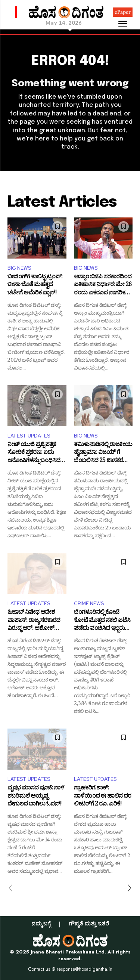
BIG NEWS (19, 268)
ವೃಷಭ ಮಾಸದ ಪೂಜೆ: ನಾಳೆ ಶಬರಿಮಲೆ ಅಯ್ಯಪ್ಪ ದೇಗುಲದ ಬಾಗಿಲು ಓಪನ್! (36, 797)
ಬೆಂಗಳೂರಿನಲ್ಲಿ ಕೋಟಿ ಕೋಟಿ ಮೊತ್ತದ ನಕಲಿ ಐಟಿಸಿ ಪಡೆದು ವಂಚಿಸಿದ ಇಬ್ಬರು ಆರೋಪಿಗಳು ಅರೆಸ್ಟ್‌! (102, 621)
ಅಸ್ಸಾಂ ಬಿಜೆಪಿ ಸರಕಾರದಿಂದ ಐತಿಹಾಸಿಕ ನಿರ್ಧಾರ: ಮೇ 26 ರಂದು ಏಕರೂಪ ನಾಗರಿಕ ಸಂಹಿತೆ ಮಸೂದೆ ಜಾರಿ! (103, 286)
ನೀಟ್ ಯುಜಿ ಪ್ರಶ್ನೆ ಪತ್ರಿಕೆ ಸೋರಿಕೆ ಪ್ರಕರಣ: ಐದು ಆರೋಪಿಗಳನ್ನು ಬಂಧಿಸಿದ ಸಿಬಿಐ (34, 453)
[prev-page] (13, 888)
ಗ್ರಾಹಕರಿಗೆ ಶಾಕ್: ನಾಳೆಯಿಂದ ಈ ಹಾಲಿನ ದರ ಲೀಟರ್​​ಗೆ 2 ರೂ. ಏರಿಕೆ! (102, 797)
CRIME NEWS (89, 604)
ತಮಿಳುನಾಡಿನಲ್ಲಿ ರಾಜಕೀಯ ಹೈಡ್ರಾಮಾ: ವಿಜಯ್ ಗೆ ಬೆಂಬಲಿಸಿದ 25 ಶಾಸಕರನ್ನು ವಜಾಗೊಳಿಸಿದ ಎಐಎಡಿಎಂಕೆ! (103, 453)
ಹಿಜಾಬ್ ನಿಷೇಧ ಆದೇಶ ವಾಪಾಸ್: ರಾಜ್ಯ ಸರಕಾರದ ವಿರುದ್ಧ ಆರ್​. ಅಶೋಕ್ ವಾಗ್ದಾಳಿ (34, 621)
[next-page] (127, 888)
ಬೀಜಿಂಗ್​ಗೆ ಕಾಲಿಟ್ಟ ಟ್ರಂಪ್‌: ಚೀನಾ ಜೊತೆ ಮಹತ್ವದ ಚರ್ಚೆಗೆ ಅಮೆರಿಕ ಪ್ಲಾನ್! (35, 286)
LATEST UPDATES (29, 436)
